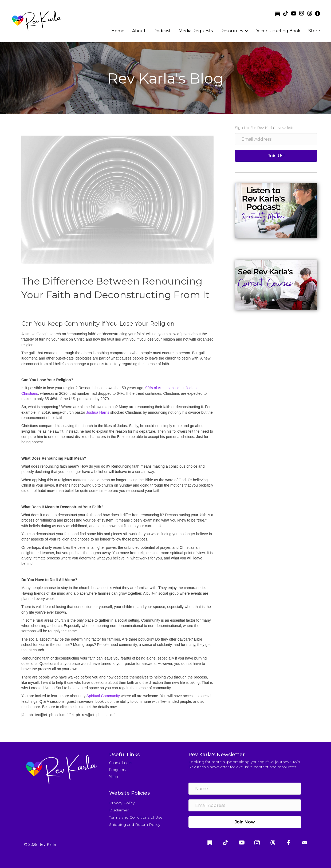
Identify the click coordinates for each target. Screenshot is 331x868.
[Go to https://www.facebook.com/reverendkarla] (318, 14)
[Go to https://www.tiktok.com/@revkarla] (286, 14)
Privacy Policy (122, 803)
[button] (276, 156)
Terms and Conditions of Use (136, 817)
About (139, 31)
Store (314, 31)
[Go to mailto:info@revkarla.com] (304, 843)
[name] (245, 789)
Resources (232, 31)
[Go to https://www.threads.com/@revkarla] (310, 13)
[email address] (276, 139)
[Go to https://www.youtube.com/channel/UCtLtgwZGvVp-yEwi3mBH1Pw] (294, 14)
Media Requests (196, 31)
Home (118, 31)
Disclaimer (119, 810)
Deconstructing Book (277, 31)
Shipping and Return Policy (135, 824)
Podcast (162, 31)
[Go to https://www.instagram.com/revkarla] (302, 14)
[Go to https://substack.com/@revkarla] (278, 13)
